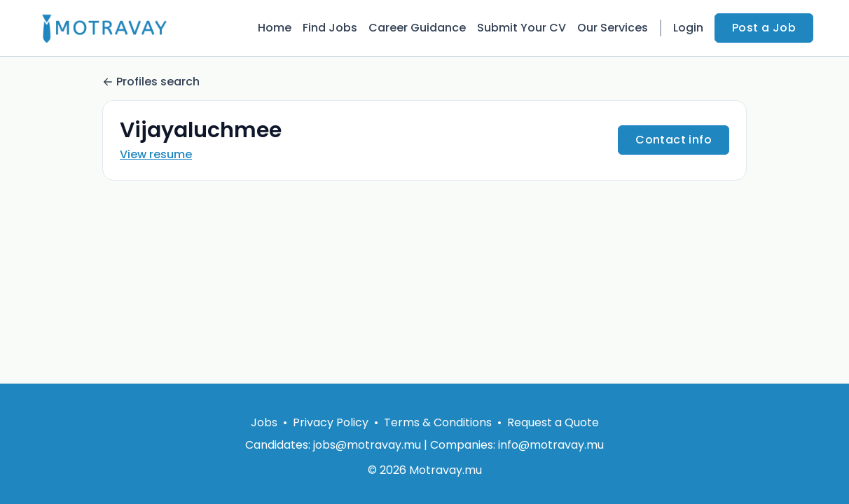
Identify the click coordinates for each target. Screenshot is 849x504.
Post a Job (764, 28)
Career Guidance (417, 28)
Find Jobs (330, 28)
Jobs (264, 422)
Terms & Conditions (438, 422)
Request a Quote (553, 422)
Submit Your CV (522, 28)
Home (275, 28)
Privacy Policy (331, 422)
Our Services (613, 28)
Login (688, 28)
